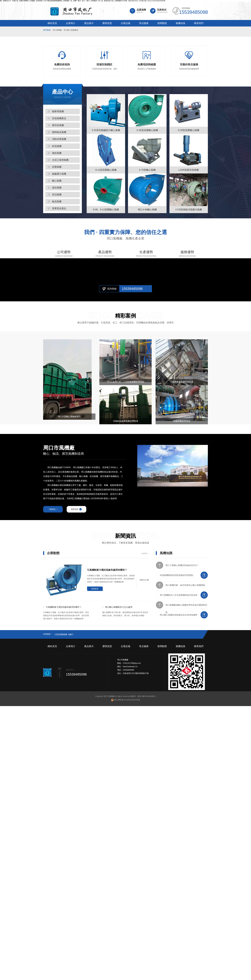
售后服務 (144, 23)
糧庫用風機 (58, 111)
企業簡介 (71, 23)
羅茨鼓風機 (58, 125)
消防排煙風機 (59, 139)
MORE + (145, 552)
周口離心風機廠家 (71, 30)
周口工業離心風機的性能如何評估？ (182, 564)
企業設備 (125, 23)
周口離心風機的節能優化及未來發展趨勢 (179, 614)
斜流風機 (57, 146)
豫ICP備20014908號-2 (147, 695)
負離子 (71, 633)
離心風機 (57, 181)
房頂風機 (57, 195)
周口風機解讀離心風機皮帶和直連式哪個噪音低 (186, 605)
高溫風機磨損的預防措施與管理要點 (176, 574)
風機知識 (180, 23)
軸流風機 (57, 202)
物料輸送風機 (59, 132)
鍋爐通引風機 (59, 174)
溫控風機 (57, 188)
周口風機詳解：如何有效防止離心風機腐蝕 (185, 584)
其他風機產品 (59, 118)
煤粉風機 (57, 153)
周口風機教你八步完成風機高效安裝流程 (179, 594)
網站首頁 (52, 23)
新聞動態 (162, 23)
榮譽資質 (107, 23)
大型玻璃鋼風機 (61, 633)
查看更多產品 (59, 208)
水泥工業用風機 (60, 160)
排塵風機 (57, 167)
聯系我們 (199, 23)
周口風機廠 (57, 30)
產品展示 (89, 23)
